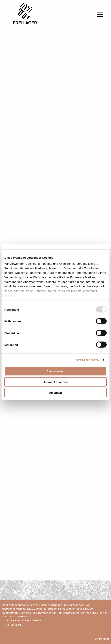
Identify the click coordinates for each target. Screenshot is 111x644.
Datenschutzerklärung (23, 620)
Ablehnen (55, 393)
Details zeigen (88, 360)
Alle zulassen (55, 371)
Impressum (13, 625)
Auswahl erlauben (55, 382)
